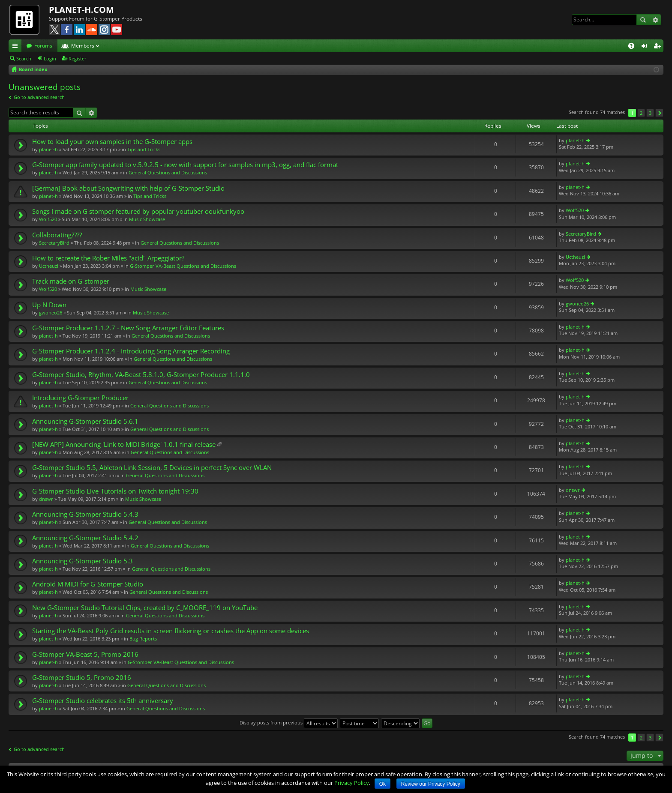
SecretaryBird (54, 243)
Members (83, 46)
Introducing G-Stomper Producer (80, 398)
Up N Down (49, 305)
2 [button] (641, 113)
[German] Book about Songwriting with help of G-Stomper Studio (128, 188)
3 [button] (650, 113)
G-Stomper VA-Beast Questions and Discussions (183, 266)
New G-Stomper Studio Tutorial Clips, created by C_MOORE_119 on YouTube (145, 608)
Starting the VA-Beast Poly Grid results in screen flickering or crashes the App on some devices (171, 631)
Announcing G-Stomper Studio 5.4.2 (85, 538)
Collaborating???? (57, 235)
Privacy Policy (352, 783)
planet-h (48, 149)
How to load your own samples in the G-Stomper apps (112, 142)
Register (78, 58)
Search (643, 20)
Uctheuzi (49, 266)
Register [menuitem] (659, 47)
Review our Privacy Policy (431, 784)
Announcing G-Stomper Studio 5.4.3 (85, 514)
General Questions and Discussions (168, 172)
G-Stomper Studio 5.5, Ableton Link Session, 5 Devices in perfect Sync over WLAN (152, 468)
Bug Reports (143, 639)
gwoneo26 (51, 313)
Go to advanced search (39, 97)
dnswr (46, 499)
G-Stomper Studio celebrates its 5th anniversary (103, 701)
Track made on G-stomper (71, 281)
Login (50, 58)
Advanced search (655, 20)
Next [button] (659, 113)
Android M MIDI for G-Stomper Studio (88, 584)
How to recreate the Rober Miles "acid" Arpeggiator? (108, 258)
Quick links (17, 47)
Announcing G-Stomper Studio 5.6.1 (85, 421)
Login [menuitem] (646, 47)
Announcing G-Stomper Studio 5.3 (82, 561)
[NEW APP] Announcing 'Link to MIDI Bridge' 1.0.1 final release (124, 444)
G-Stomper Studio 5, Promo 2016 (82, 678)
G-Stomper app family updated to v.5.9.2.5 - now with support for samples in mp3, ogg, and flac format (185, 165)
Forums (43, 46)
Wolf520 (48, 219)
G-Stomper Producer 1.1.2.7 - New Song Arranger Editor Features (128, 328)
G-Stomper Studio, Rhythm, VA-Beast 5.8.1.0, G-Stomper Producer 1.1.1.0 (141, 375)
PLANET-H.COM (81, 10)
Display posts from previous (289, 723)
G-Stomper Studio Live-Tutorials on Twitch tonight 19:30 (115, 491)
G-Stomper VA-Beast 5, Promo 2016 (85, 654)
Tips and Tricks (144, 149)
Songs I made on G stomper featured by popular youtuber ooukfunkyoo (138, 211)
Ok (382, 784)
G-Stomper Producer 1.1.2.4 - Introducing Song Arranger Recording (131, 351)
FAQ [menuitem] (634, 47)
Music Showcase (147, 219)
